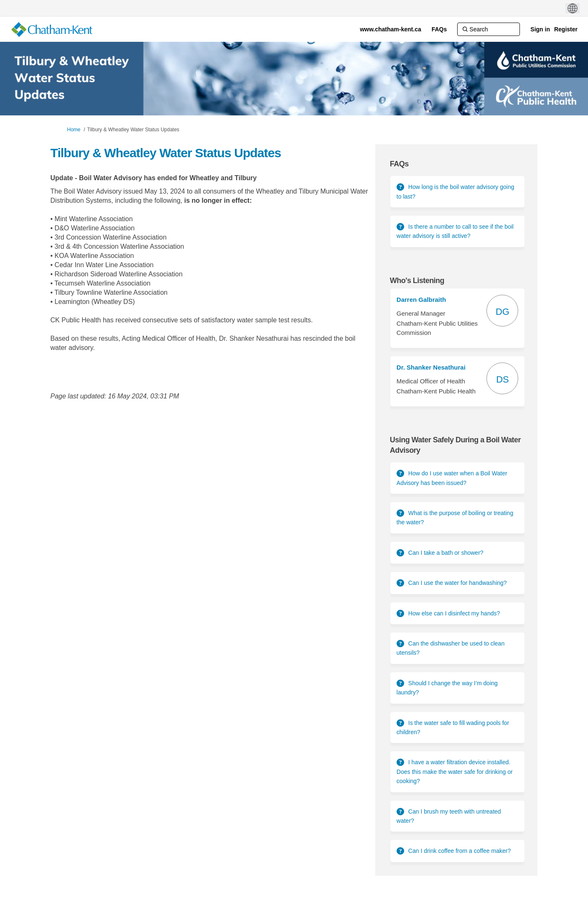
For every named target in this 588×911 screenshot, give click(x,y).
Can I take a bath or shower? (446, 553)
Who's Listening (417, 281)
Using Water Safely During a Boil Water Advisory (455, 445)
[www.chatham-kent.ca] (391, 29)
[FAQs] (439, 29)
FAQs (399, 164)
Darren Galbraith (421, 300)
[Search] (489, 29)
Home (74, 130)
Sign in (540, 29)
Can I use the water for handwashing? (458, 583)
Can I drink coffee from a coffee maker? (459, 851)
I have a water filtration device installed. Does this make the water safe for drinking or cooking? (455, 772)
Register (566, 29)
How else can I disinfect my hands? (454, 613)
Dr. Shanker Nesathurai (431, 367)
